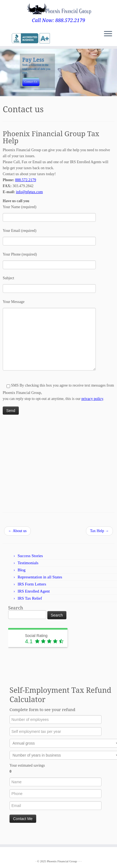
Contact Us (31, 86)
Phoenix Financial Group (62, 861)
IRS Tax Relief (30, 603)
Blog (22, 574)
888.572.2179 (26, 184)
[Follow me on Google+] (9, 38)
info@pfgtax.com (30, 196)
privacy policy (92, 403)
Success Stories (30, 560)
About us (17, 535)
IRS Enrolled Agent (34, 596)
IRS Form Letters (32, 588)
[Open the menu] (108, 35)
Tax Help (99, 535)
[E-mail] (4, 38)
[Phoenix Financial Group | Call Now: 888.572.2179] (59, 9)
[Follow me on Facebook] (8, 38)
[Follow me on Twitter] (6, 38)
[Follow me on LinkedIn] (11, 38)
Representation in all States (40, 581)
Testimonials (28, 567)
